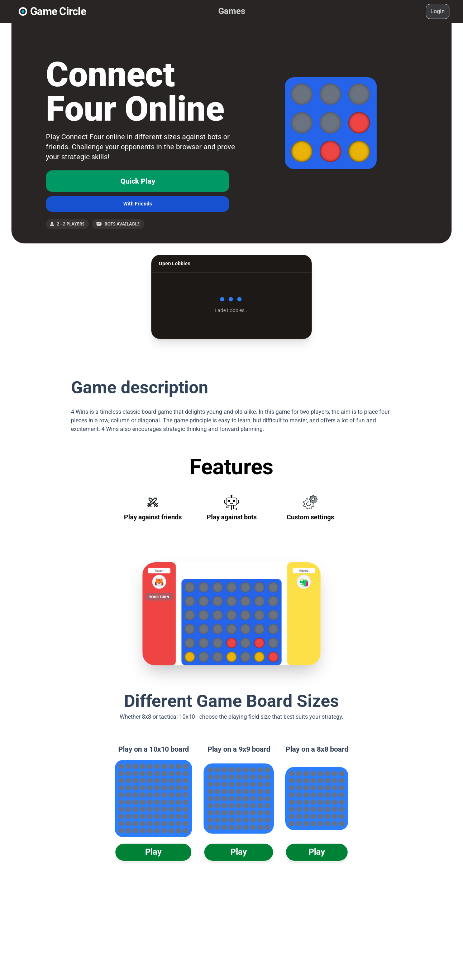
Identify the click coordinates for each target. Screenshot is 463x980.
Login (438, 11)
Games (232, 11)
